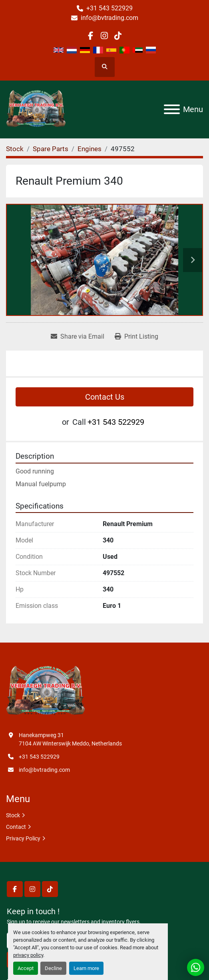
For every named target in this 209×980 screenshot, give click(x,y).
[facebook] (91, 36)
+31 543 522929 (109, 8)
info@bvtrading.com (109, 18)
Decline (53, 968)
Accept (26, 968)
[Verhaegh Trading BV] (46, 691)
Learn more (86, 968)
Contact (16, 827)
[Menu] (172, 109)
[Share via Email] (78, 337)
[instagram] (104, 36)
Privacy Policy (23, 838)
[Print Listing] (136, 337)
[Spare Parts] (51, 149)
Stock (13, 815)
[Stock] (15, 149)
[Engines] (90, 149)
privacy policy (28, 955)
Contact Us (105, 397)
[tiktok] (118, 36)
